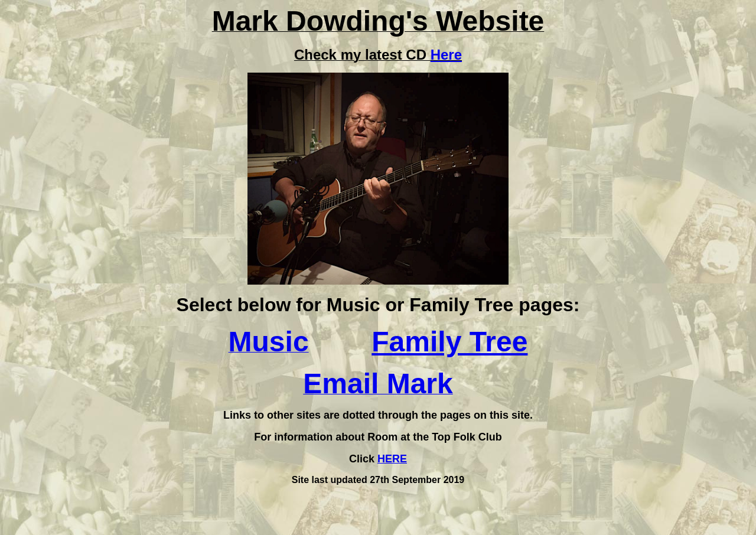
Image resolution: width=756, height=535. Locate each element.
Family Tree (449, 342)
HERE (392, 459)
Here (446, 55)
